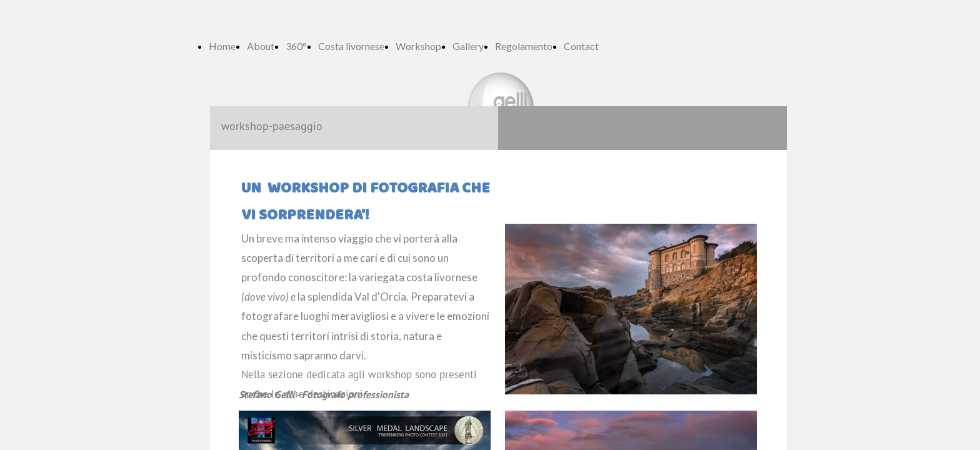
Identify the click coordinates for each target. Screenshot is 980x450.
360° (296, 46)
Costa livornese (351, 46)
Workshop (418, 46)
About (261, 46)
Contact (581, 46)
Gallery (468, 46)
